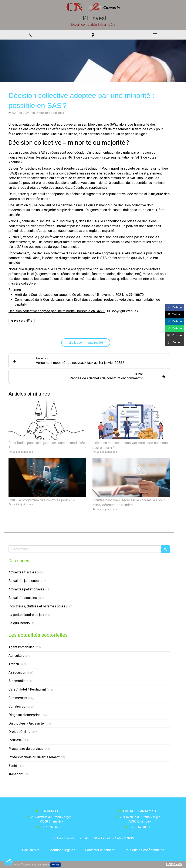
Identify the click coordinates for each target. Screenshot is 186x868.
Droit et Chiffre (20, 732)
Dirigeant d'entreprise (25, 715)
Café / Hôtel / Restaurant (27, 689)
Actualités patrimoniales (26, 589)
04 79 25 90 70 (51, 827)
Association (17, 672)
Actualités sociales (23, 598)
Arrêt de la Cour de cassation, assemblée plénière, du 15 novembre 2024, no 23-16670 (79, 295)
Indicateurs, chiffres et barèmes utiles (37, 606)
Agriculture (16, 656)
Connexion (174, 864)
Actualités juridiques (24, 581)
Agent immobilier (21, 647)
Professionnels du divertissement (34, 757)
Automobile (17, 681)
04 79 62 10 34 (140, 827)
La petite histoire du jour (26, 615)
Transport (16, 774)
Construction (18, 706)
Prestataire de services (26, 749)
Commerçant (18, 698)
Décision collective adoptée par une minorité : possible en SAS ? (57, 311)
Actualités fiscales (22, 572)
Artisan (14, 664)
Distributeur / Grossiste (26, 723)
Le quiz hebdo (19, 623)
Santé (13, 766)
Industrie (15, 740)
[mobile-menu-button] (155, 35)
